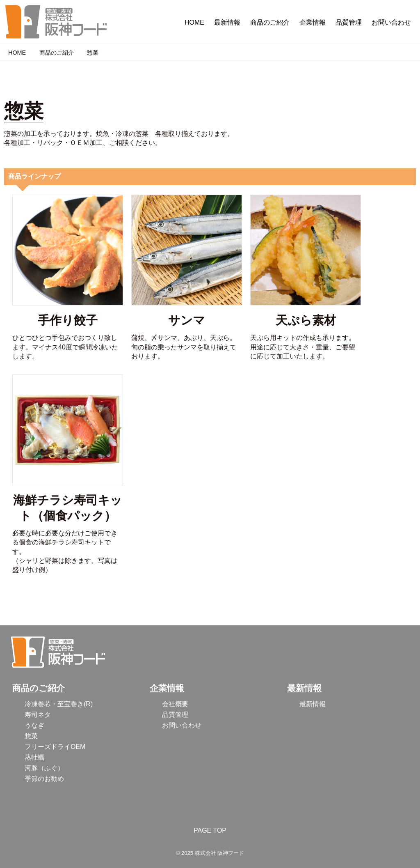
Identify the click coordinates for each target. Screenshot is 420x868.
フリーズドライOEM (55, 747)
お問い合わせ (391, 22)
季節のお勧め (44, 779)
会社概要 (175, 704)
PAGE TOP (210, 830)
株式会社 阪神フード (220, 853)
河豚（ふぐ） (44, 768)
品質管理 (349, 22)
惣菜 (31, 736)
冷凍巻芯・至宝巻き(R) (59, 704)
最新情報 (227, 22)
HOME (194, 22)
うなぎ (34, 725)
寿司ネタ (38, 715)
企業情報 (313, 22)
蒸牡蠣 (34, 757)
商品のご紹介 (270, 22)
